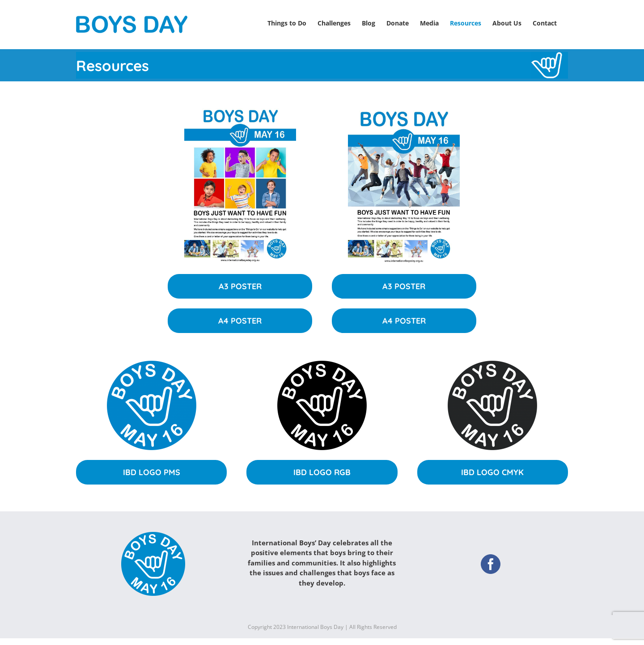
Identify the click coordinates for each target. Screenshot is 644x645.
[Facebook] (491, 560)
